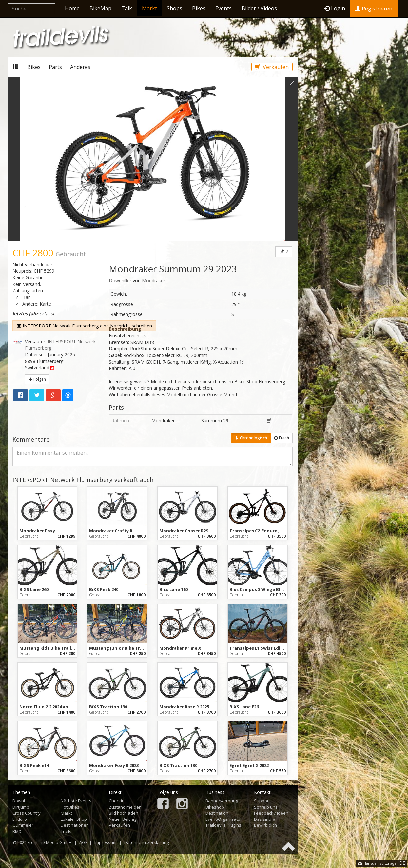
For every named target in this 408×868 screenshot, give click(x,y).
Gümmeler (23, 825)
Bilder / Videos (259, 8)
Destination (217, 813)
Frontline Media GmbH (50, 842)
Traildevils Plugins (223, 825)
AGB (84, 842)
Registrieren (374, 9)
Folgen (37, 379)
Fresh (282, 438)
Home (72, 8)
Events (223, 8)
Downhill (21, 801)
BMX (17, 831)
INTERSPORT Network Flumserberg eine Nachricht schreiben (84, 326)
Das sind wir (266, 819)
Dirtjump (21, 807)
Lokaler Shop (74, 819)
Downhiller (120, 280)
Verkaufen (272, 67)
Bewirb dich (265, 825)
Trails (66, 831)
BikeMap (100, 8)
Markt (149, 8)
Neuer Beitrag (123, 819)
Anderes (80, 67)
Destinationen (75, 825)
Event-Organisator (224, 819)
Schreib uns (266, 807)
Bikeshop (215, 807)
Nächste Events (76, 801)
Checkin (117, 801)
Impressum (106, 842)
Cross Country (27, 813)
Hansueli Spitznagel (378, 863)
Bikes (199, 8)
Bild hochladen (124, 813)
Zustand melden (125, 807)
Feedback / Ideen (271, 813)
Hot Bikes (70, 807)
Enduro (20, 819)
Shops (175, 8)
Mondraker (154, 280)
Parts (55, 67)
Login (335, 8)
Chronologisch (251, 438)
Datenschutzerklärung (146, 842)
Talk (127, 8)
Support (262, 801)
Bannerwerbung (222, 801)
